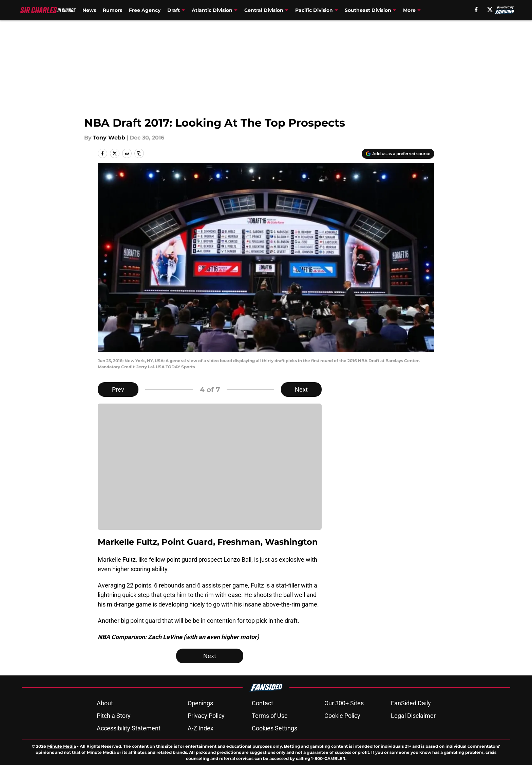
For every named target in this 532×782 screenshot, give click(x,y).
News (89, 10)
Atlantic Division (212, 10)
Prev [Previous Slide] (118, 389)
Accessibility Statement (129, 745)
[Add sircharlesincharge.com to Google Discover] (398, 154)
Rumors (112, 10)
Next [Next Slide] (301, 389)
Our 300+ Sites (344, 720)
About (105, 720)
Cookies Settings (274, 745)
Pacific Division (314, 10)
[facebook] (476, 10)
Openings (200, 720)
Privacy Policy (206, 733)
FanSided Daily (411, 720)
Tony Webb (109, 138)
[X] (490, 10)
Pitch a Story (114, 733)
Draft (174, 10)
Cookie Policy (342, 733)
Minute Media (62, 763)
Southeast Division (368, 10)
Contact (262, 720)
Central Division (264, 10)
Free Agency (145, 10)
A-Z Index (201, 745)
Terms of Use (270, 733)
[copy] (139, 153)
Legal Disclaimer (413, 733)
